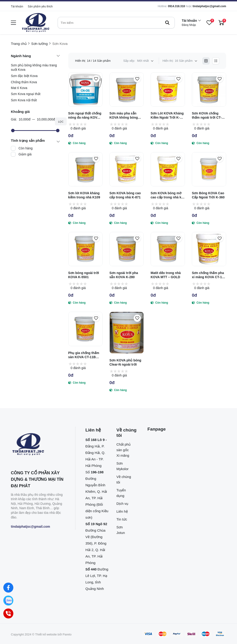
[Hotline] (8, 613)
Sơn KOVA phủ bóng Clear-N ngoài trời (125, 362)
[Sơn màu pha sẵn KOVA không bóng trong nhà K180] (127, 89)
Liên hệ (122, 511)
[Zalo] (8, 601)
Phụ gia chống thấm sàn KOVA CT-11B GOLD (84, 355)
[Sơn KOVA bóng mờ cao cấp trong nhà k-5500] (168, 169)
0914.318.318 (176, 6)
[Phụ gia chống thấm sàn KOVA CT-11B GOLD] (85, 329)
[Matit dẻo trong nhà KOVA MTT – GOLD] (168, 249)
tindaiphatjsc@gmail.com (209, 6)
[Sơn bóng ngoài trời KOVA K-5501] (85, 249)
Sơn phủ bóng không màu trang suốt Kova (34, 67)
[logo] (36, 23)
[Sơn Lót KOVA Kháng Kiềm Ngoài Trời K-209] (168, 89)
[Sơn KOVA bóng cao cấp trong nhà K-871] (127, 169)
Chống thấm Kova (24, 82)
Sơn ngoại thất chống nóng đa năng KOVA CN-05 (85, 116)
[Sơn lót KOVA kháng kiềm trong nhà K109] (85, 169)
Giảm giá (25, 154)
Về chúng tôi (124, 479)
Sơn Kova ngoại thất (26, 94)
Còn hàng (26, 148)
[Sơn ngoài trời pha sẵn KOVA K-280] (127, 249)
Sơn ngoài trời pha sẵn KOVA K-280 (124, 275)
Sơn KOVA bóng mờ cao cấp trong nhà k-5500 (167, 195)
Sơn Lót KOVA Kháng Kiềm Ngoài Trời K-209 (167, 116)
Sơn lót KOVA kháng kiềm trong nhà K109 (84, 195)
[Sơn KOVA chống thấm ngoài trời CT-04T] (209, 89)
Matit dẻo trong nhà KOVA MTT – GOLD (166, 275)
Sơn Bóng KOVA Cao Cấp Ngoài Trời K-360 (208, 195)
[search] (116, 23)
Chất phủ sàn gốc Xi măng (123, 450)
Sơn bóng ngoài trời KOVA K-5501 (84, 275)
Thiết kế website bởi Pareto (53, 634)
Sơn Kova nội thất (24, 100)
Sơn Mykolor (123, 466)
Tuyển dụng (121, 493)
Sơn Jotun (121, 530)
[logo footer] (38, 445)
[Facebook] (8, 588)
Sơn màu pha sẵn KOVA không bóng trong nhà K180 (124, 116)
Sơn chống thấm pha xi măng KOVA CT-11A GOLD (209, 275)
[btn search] (167, 23)
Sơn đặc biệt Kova (24, 76)
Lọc (61, 122)
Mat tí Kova (19, 88)
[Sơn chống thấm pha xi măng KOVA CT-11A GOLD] (209, 249)
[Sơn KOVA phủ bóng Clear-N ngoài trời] (127, 333)
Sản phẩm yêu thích (40, 6)
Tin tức (122, 519)
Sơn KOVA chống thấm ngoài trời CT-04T (207, 116)
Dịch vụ (122, 504)
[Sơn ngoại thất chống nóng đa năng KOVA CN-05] (85, 89)
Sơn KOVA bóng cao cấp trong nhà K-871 (125, 195)
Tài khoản (17, 6)
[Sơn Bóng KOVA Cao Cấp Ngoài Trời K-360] (209, 169)
